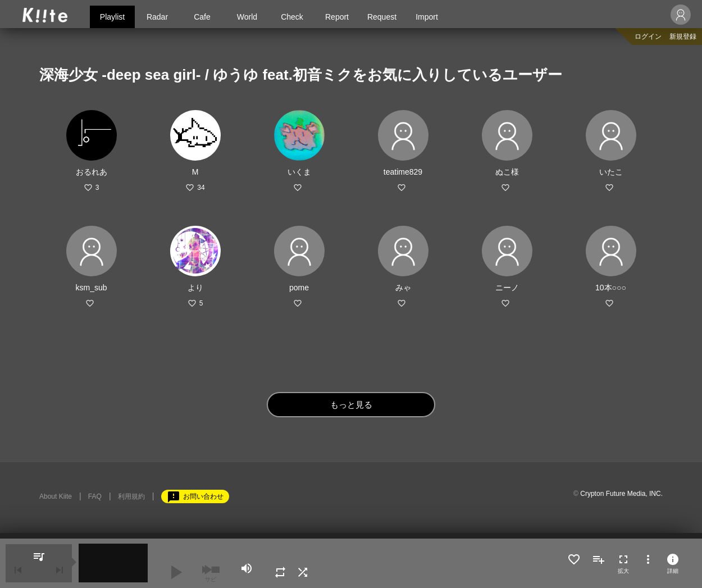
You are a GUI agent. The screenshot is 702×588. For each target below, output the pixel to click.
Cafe (202, 17)
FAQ (95, 496)
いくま (299, 172)
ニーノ (507, 288)
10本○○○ (611, 288)
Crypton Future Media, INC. (621, 494)
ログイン (648, 37)
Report (337, 17)
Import (427, 17)
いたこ (611, 172)
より (195, 288)
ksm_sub (91, 288)
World (247, 17)
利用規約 (131, 496)
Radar (157, 17)
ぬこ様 (507, 172)
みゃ (403, 288)
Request (382, 17)
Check (292, 17)
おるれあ (92, 172)
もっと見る (351, 405)
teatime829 (403, 172)
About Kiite (56, 496)
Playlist (112, 17)
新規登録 (683, 37)
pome (299, 288)
